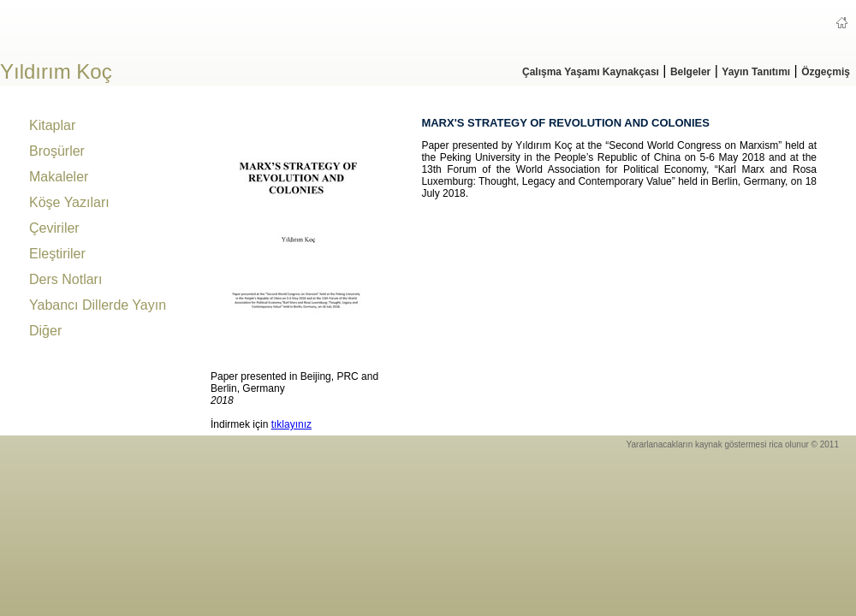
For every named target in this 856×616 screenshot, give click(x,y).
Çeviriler (54, 228)
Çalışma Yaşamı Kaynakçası (591, 72)
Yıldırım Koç (56, 71)
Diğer (45, 331)
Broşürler (57, 151)
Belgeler (690, 72)
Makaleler (59, 177)
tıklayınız (291, 424)
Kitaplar (52, 125)
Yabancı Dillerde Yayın (98, 305)
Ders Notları (65, 279)
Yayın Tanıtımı (756, 72)
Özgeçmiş (826, 72)
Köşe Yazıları (69, 202)
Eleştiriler (57, 254)
